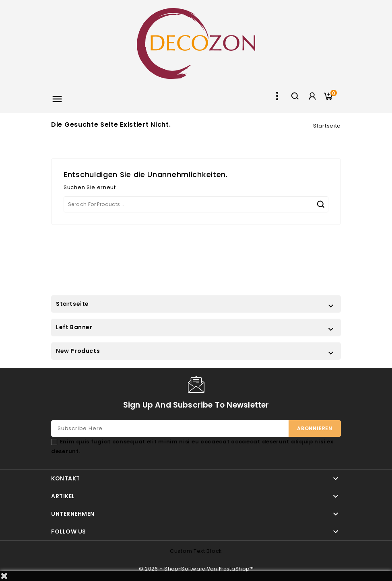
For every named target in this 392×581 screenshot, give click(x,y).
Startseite (72, 304)
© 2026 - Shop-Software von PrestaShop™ (196, 569)
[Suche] (196, 204)
